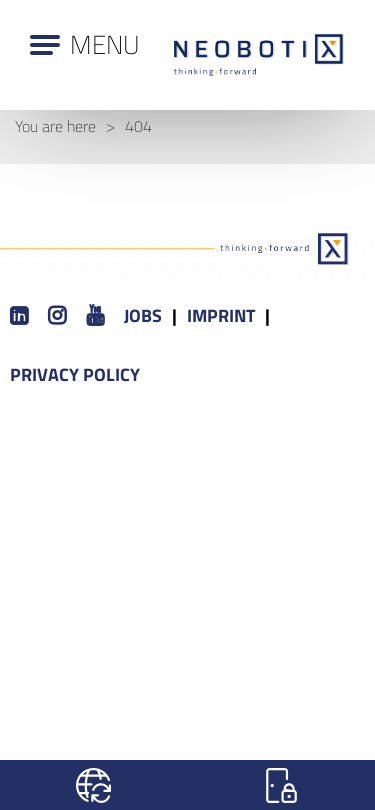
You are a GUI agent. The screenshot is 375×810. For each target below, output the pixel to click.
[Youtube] (95, 316)
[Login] (282, 785)
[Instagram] (57, 316)
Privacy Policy (75, 374)
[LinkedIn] (19, 316)
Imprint (221, 315)
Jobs (143, 315)
